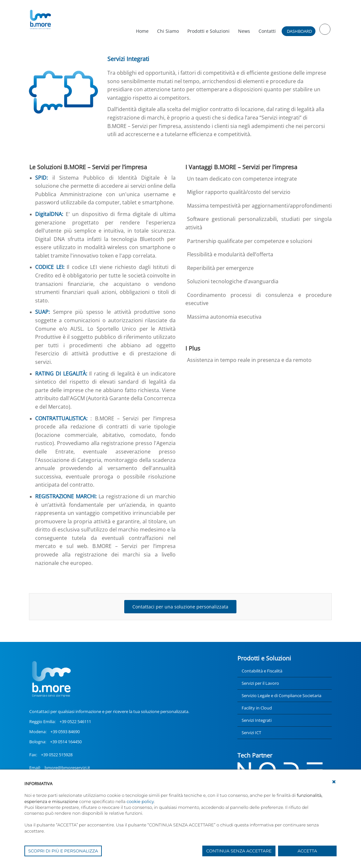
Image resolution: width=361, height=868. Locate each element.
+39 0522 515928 (57, 755)
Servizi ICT (251, 733)
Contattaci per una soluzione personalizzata (180, 607)
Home (142, 31)
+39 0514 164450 (66, 742)
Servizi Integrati (257, 720)
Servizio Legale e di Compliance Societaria (281, 696)
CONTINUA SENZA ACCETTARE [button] (239, 851)
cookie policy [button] (140, 801)
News (244, 31)
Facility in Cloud (257, 708)
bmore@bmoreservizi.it (67, 768)
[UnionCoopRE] (40, 19)
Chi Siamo (168, 31)
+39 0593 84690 (65, 732)
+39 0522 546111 (75, 721)
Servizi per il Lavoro (260, 683)
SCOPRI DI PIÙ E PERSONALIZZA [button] (63, 851)
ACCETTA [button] (307, 851)
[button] (334, 782)
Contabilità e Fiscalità (262, 671)
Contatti (267, 31)
